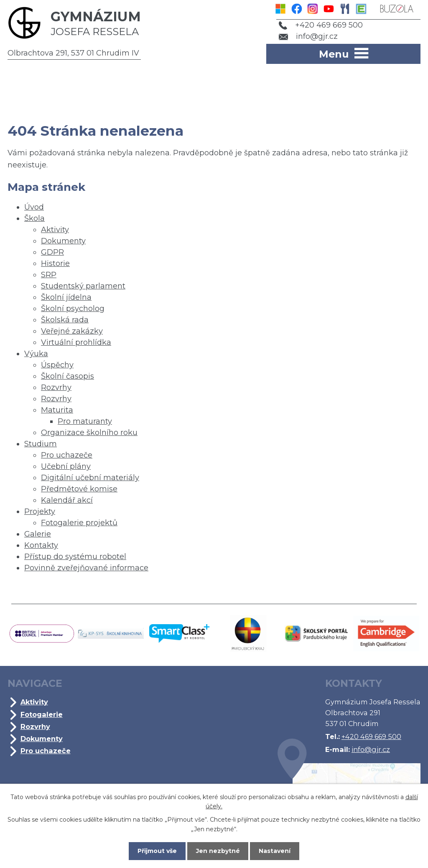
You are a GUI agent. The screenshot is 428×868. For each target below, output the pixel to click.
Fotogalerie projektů (79, 523)
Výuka (36, 354)
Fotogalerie (42, 714)
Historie (55, 263)
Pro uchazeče (67, 455)
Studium (41, 444)
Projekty (40, 511)
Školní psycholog (73, 309)
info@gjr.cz (308, 36)
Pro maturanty (85, 421)
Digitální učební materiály (90, 478)
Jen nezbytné (218, 851)
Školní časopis (68, 376)
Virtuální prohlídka (76, 342)
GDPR (52, 252)
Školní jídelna (66, 297)
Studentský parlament (83, 286)
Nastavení (275, 851)
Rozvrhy (56, 387)
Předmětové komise (79, 489)
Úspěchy (57, 365)
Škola (34, 218)
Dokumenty (63, 241)
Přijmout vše (157, 851)
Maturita (57, 410)
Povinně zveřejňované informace (86, 568)
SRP (49, 275)
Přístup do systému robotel (75, 557)
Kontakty (41, 545)
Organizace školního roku (89, 433)
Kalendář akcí (67, 500)
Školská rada (65, 320)
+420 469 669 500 (321, 25)
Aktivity (55, 230)
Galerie (38, 534)
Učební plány (66, 466)
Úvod (34, 207)
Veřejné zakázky (72, 331)
